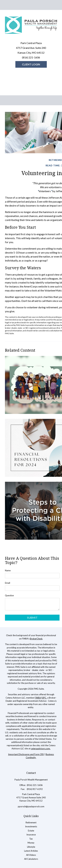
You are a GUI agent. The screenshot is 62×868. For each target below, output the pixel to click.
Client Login (31, 64)
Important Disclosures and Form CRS (26, 754)
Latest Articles (31, 851)
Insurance (31, 835)
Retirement (31, 822)
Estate (31, 831)
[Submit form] (32, 618)
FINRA (38, 698)
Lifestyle (31, 847)
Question (9, 595)
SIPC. (44, 698)
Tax (31, 839)
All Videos (31, 855)
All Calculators (31, 859)
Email (8, 583)
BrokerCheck (36, 639)
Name (8, 570)
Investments (31, 826)
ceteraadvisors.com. (41, 749)
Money (31, 843)
